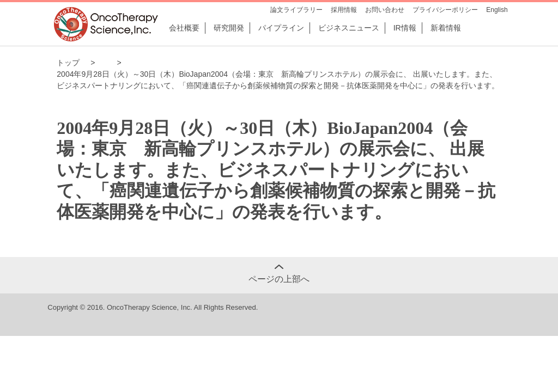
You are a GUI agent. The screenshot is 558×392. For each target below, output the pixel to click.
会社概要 (184, 28)
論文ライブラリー (296, 10)
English (497, 10)
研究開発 (229, 28)
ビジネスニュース (349, 28)
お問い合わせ (385, 10)
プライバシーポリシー (445, 10)
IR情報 (405, 28)
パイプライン (281, 28)
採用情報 (344, 10)
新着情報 (446, 28)
